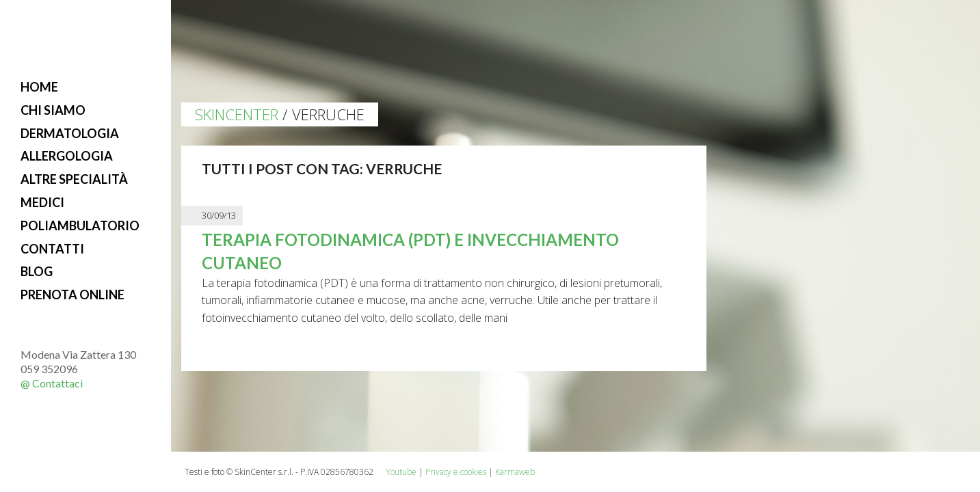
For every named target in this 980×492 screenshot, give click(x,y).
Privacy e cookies (456, 472)
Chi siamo (53, 110)
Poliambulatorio (80, 225)
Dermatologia (70, 133)
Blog (37, 271)
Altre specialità (74, 179)
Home (39, 87)
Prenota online (72, 295)
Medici (42, 202)
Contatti (52, 249)
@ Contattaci (52, 383)
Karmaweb (515, 472)
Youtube (401, 472)
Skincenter (237, 114)
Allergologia (67, 156)
